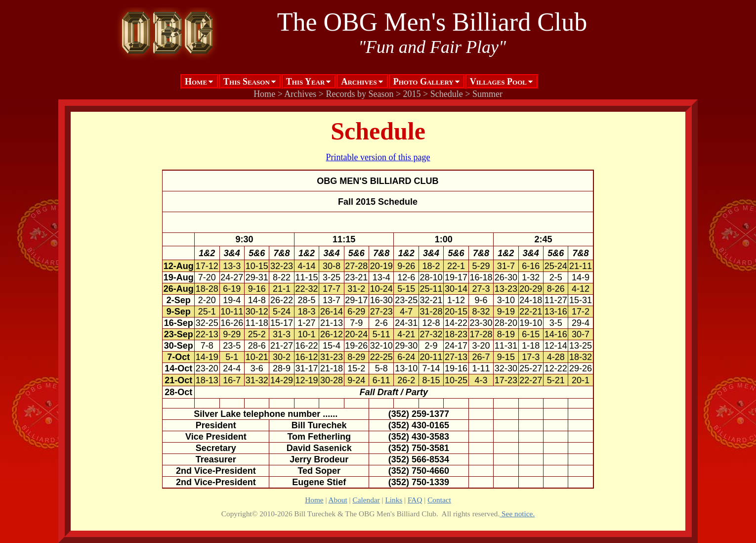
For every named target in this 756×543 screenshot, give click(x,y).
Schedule (447, 94)
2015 (412, 94)
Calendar (366, 500)
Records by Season (359, 94)
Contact (439, 500)
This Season (247, 82)
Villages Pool (498, 82)
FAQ (415, 500)
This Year (306, 82)
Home (196, 82)
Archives (359, 82)
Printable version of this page (378, 157)
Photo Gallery (423, 82)
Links (394, 500)
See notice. (517, 514)
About (338, 500)
